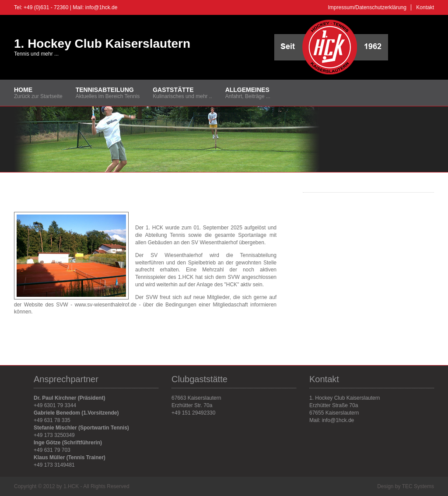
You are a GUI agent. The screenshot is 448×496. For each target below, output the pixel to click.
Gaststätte (173, 90)
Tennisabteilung (105, 90)
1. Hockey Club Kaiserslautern (102, 44)
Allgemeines (247, 90)
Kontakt (425, 7)
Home (23, 90)
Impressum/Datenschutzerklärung (367, 7)
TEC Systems (418, 486)
